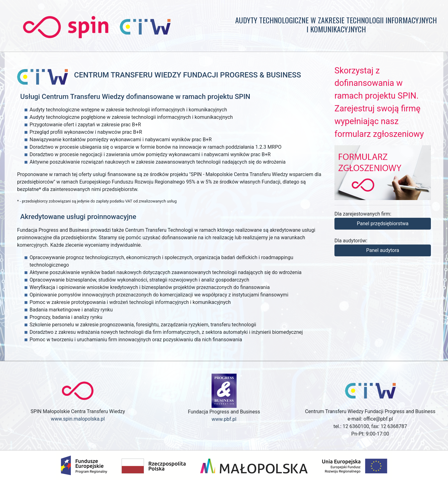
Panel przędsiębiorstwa (383, 224)
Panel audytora (383, 250)
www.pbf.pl (224, 419)
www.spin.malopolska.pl (78, 419)
